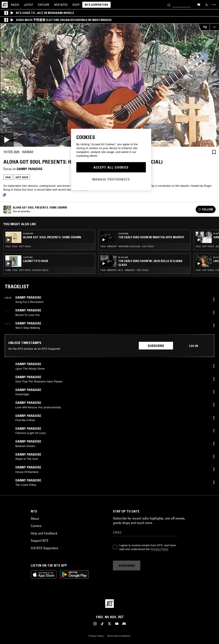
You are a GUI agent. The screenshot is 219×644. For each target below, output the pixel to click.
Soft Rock (22, 177)
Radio (15, 5)
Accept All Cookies (111, 167)
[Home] (5, 5)
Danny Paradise (30, 169)
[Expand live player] (214, 27)
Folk (8, 177)
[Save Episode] (214, 152)
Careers (36, 526)
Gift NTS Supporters (44, 548)
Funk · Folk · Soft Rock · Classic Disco (27, 270)
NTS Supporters (96, 5)
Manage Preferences (111, 179)
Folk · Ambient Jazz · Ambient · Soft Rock (124, 270)
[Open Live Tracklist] (204, 27)
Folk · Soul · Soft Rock (18, 246)
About (35, 518)
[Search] (169, 5)
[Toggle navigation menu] (214, 5)
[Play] (109, 85)
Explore (44, 5)
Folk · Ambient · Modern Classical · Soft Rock (127, 246)
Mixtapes (61, 5)
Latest (29, 5)
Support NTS (40, 540)
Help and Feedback (44, 533)
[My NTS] (207, 5)
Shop (76, 5)
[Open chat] (199, 4)
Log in (194, 346)
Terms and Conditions (119, 636)
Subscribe (156, 346)
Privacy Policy (159, 549)
